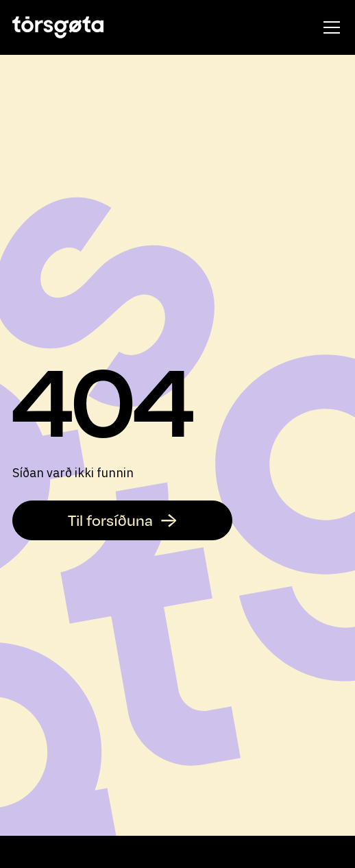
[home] (58, 27)
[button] (329, 27)
